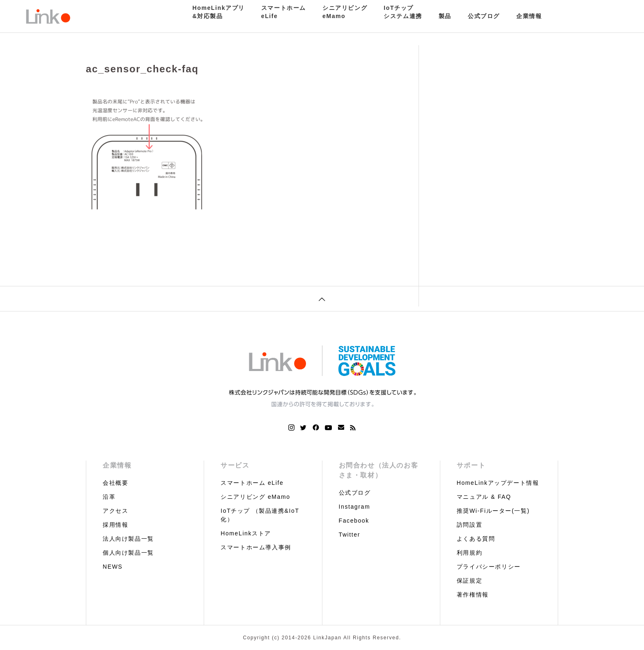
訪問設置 (469, 525)
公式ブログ (484, 16)
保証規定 (469, 581)
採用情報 (115, 525)
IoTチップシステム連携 (403, 12)
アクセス (115, 511)
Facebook (354, 521)
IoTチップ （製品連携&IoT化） (260, 515)
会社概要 (115, 483)
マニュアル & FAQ (484, 497)
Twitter (350, 535)
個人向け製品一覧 (128, 553)
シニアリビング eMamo (255, 497)
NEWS (113, 567)
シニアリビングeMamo (345, 12)
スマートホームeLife (284, 12)
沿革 (109, 497)
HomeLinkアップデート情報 (498, 483)
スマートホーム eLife (252, 483)
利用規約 (469, 553)
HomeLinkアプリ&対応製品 (219, 12)
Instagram (355, 507)
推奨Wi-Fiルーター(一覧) (493, 511)
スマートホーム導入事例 (256, 547)
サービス (235, 465)
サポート (471, 465)
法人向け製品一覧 (128, 539)
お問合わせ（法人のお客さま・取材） (379, 470)
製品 (445, 16)
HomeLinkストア (246, 533)
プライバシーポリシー (489, 567)
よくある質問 (476, 539)
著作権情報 (473, 595)
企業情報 (529, 16)
